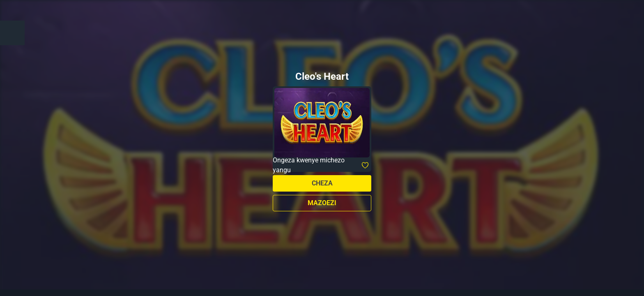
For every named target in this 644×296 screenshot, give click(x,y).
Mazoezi (322, 203)
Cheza (322, 183)
